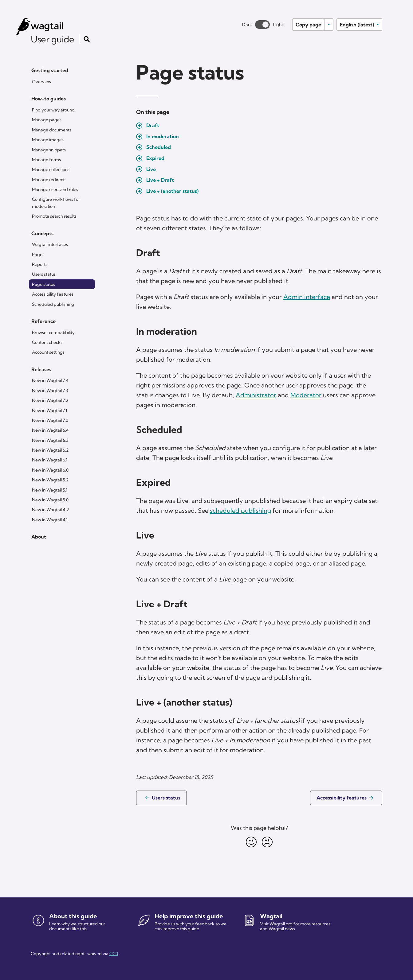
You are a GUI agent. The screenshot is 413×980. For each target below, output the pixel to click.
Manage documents (52, 130)
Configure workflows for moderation (56, 203)
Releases (41, 369)
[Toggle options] (329, 25)
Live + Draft (160, 180)
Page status (43, 284)
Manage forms (46, 160)
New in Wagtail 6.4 (50, 430)
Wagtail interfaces (50, 244)
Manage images (48, 140)
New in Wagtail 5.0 (50, 500)
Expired (155, 158)
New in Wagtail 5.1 (50, 490)
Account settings (48, 352)
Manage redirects (49, 180)
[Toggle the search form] (87, 39)
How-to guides (49, 99)
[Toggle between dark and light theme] (262, 25)
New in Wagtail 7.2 (50, 400)
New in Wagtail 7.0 (50, 420)
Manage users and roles (55, 189)
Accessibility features (53, 294)
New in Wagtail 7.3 (50, 391)
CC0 (114, 954)
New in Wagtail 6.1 (50, 460)
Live (151, 169)
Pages (38, 255)
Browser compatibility (53, 332)
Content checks (47, 342)
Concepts (42, 233)
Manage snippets (49, 150)
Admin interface (307, 297)
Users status (44, 274)
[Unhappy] (267, 842)
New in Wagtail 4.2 (50, 510)
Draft (153, 125)
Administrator (256, 395)
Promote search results (54, 216)
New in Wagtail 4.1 (50, 520)
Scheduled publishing (53, 304)
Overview (42, 82)
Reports (40, 264)
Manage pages (47, 120)
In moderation (163, 136)
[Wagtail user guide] (51, 27)
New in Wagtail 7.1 (49, 410)
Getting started (50, 70)
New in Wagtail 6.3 (50, 440)
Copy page (308, 25)
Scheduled (159, 147)
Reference (43, 321)
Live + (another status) (172, 191)
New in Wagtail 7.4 (50, 380)
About (39, 537)
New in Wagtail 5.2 (50, 480)
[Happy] (251, 842)
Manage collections (51, 169)
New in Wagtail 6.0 (50, 470)
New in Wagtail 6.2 (50, 450)
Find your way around (53, 110)
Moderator (306, 395)
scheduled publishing (240, 510)
